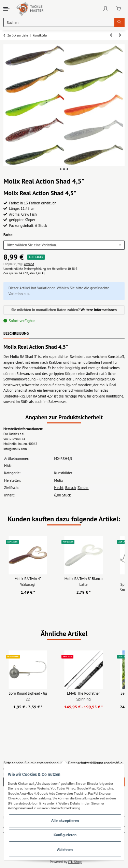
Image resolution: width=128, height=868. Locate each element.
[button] (106, 9)
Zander (83, 488)
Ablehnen (65, 850)
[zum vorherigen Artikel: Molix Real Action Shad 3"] (111, 35)
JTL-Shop (75, 862)
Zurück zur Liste (18, 35)
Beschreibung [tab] (16, 333)
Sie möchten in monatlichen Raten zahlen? (64, 310)
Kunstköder (63, 473)
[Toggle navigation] (7, 9)
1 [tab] (61, 169)
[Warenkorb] (118, 9)
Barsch (70, 488)
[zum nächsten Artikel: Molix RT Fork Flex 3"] (120, 35)
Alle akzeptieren (65, 821)
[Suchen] (59, 22)
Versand (29, 264)
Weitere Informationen (99, 310)
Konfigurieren (65, 835)
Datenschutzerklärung (86, 763)
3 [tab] (67, 169)
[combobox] (64, 245)
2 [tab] (64, 169)
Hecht (59, 488)
